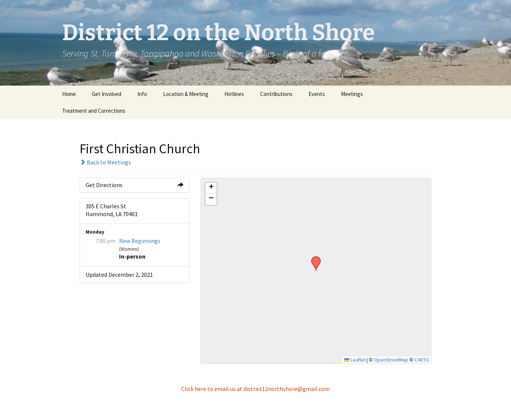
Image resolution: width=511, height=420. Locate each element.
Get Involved (107, 94)
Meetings (352, 94)
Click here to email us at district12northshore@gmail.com (255, 389)
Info (142, 94)
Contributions (276, 94)
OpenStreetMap (391, 360)
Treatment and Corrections (94, 111)
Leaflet (355, 360)
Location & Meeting (186, 94)
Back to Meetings (105, 162)
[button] (313, 259)
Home (69, 94)
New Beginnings (140, 241)
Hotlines (234, 94)
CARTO (422, 360)
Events (317, 94)
